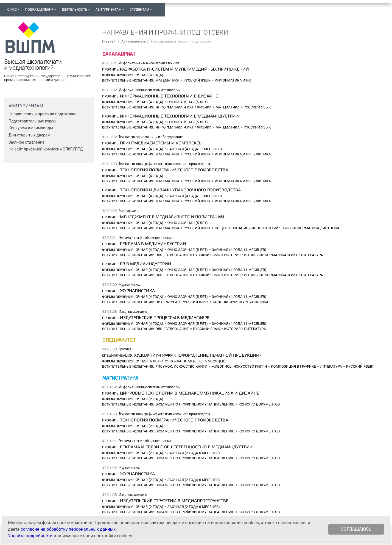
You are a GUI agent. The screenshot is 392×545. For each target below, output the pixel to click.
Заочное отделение (26, 142)
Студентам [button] (139, 10)
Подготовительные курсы (32, 121)
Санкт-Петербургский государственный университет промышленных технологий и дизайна (47, 78)
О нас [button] (12, 10)
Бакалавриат (119, 54)
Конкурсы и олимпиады (31, 128)
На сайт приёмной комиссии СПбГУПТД (46, 149)
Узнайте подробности (30, 536)
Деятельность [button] (75, 10)
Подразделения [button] (39, 10)
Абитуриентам (133, 41)
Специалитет (119, 340)
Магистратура (120, 378)
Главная (109, 41)
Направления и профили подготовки (43, 114)
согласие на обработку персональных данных (68, 529)
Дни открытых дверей (29, 135)
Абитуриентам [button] (109, 10)
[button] (157, 7)
